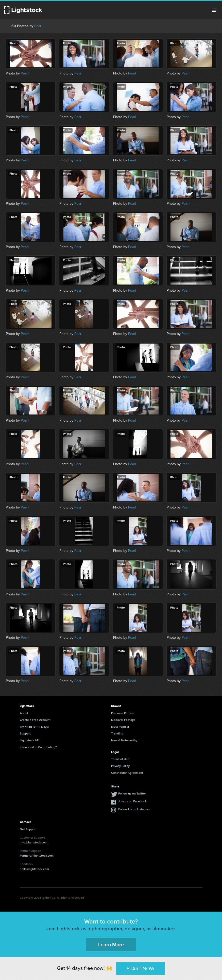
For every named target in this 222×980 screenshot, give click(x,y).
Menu (214, 10)
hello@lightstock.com (34, 869)
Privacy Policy (120, 766)
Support (25, 733)
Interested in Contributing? (38, 747)
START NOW (141, 968)
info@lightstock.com (34, 842)
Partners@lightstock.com (37, 856)
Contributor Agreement (127, 773)
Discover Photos (122, 713)
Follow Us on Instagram (134, 809)
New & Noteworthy (124, 740)
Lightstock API (30, 740)
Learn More (111, 945)
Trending (117, 733)
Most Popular (120, 727)
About (24, 713)
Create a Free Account (35, 720)
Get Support (28, 829)
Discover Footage (123, 720)
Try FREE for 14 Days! (34, 727)
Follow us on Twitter (132, 794)
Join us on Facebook (132, 801)
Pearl (38, 26)
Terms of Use (120, 759)
